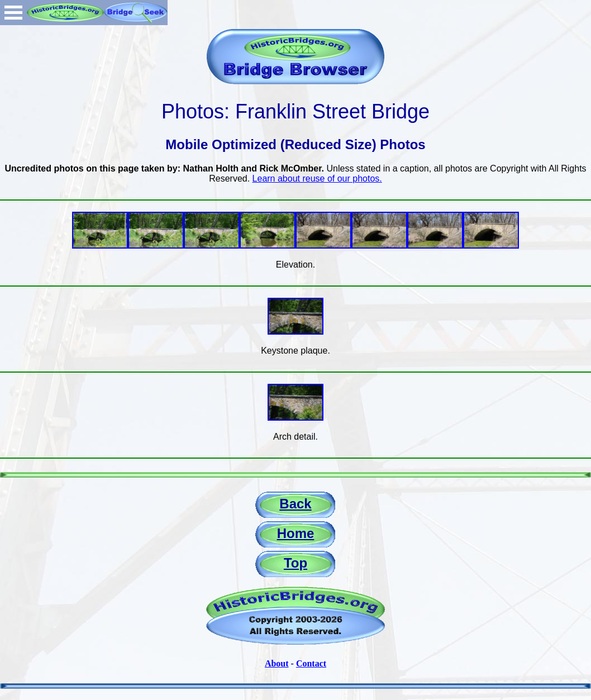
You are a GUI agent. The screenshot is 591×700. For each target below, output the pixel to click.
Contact (311, 663)
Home (296, 533)
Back (295, 504)
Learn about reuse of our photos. (317, 178)
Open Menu (13, 13)
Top (295, 563)
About (277, 663)
